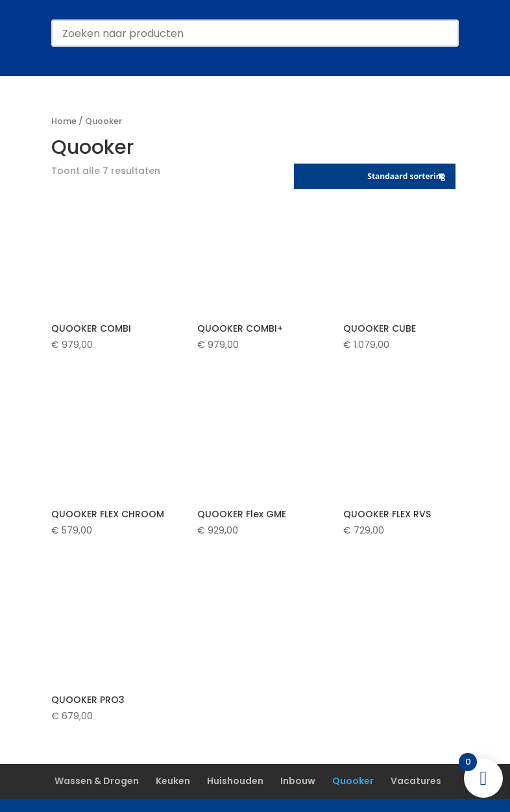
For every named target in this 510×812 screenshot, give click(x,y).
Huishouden (235, 781)
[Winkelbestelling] (375, 176)
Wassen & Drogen (97, 781)
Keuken (173, 781)
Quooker (353, 781)
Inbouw (298, 781)
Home (64, 121)
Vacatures (416, 781)
